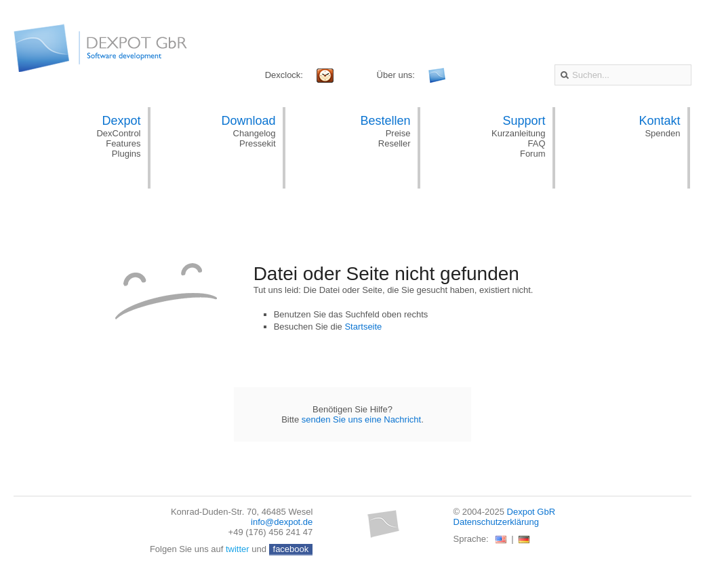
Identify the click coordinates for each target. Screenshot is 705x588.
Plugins (126, 154)
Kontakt (659, 121)
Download (248, 121)
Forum (533, 154)
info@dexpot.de (282, 522)
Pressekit (257, 143)
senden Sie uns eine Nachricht (361, 419)
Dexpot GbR (531, 512)
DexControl (118, 133)
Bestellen (385, 121)
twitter (238, 549)
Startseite (363, 327)
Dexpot (121, 121)
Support (524, 121)
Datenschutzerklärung (496, 522)
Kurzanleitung (519, 133)
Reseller (395, 143)
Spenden (662, 133)
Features (123, 143)
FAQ (536, 143)
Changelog (255, 133)
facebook (291, 549)
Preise (398, 133)
